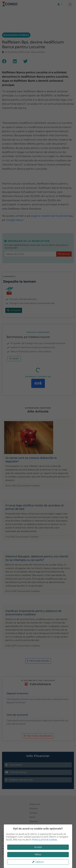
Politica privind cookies (44, 840)
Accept (38, 847)
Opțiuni (38, 862)
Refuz (38, 854)
